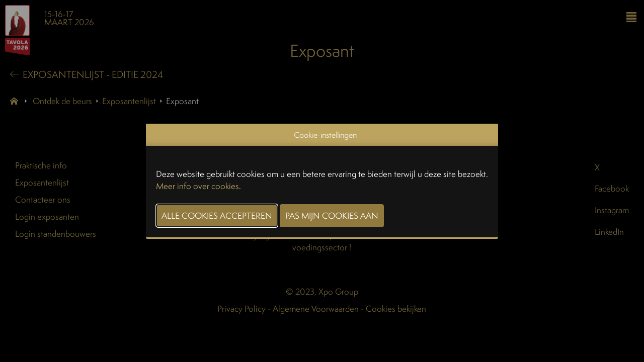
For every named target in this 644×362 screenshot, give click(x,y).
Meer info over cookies (197, 186)
